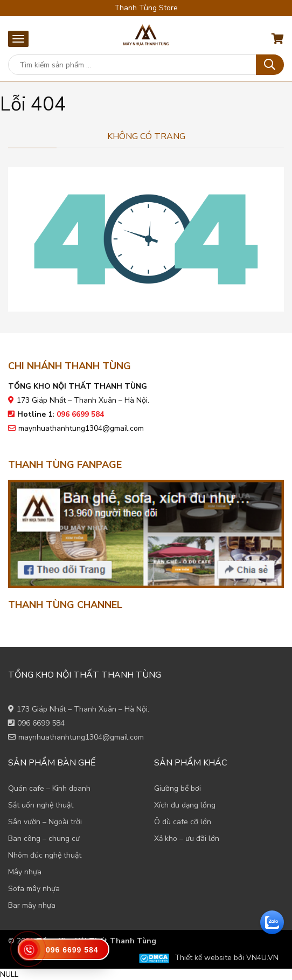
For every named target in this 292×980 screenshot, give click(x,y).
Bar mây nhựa (32, 905)
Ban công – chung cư (44, 838)
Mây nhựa (25, 872)
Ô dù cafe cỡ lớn (183, 822)
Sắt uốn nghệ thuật (41, 805)
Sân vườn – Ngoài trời (45, 822)
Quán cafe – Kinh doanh (49, 788)
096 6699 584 (41, 723)
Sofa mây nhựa (34, 889)
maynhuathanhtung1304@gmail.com (81, 428)
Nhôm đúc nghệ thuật (45, 855)
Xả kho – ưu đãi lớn (187, 838)
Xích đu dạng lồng (185, 805)
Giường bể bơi (178, 788)
